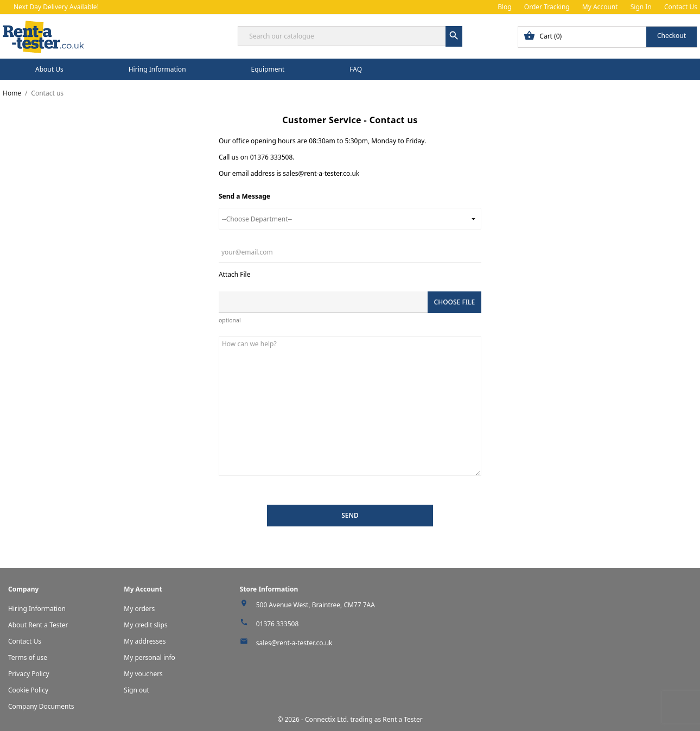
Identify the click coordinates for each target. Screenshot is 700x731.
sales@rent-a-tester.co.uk (294, 643)
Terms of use (28, 657)
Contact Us (681, 7)
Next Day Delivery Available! (56, 7)
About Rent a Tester (38, 625)
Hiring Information (157, 69)
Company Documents (41, 706)
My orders (139, 609)
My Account (600, 7)
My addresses (145, 641)
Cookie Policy (28, 690)
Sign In (641, 7)
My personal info (149, 657)
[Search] (350, 36)
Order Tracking (547, 7)
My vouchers (143, 674)
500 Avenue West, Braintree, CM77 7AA (316, 605)
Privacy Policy (29, 674)
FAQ (356, 69)
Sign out (136, 690)
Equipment (268, 69)
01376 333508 (278, 624)
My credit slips (145, 625)
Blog (505, 7)
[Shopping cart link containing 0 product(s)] (607, 37)
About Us (49, 69)
